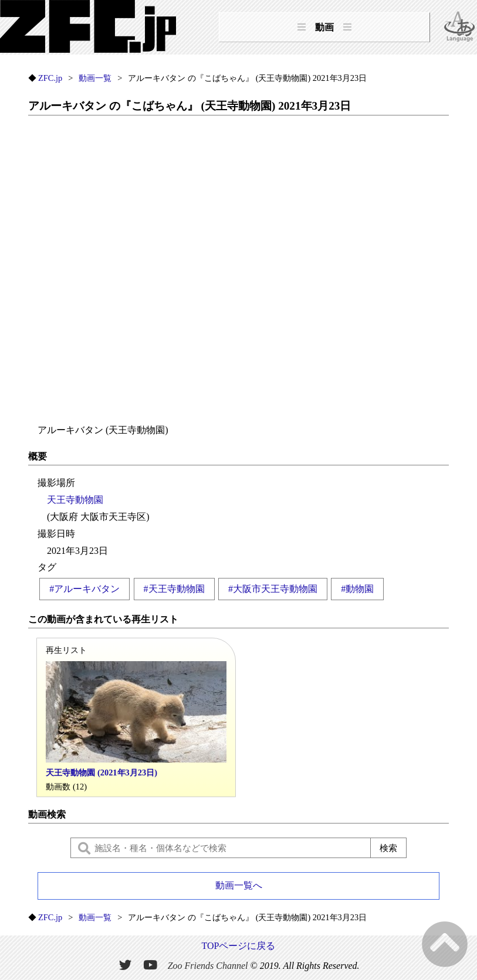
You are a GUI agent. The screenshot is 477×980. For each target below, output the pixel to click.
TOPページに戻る (239, 946)
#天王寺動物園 (174, 589)
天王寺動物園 (75, 500)
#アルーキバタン (84, 589)
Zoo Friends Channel (208, 966)
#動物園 (357, 589)
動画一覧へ (239, 885)
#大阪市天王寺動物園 (273, 589)
